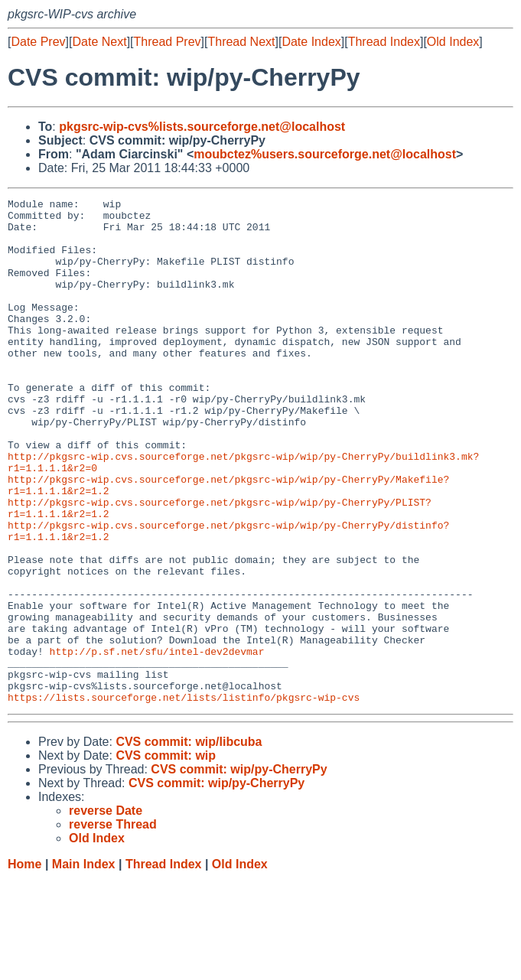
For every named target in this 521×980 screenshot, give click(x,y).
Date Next (99, 42)
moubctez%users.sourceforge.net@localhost (325, 154)
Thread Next (241, 42)
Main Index (84, 965)
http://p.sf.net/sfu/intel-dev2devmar (157, 743)
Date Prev (38, 42)
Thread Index (384, 42)
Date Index (311, 42)
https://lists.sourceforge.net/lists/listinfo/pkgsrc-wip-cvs (184, 798)
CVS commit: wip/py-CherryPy (239, 870)
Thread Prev (168, 42)
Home (24, 965)
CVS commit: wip (166, 856)
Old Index (453, 42)
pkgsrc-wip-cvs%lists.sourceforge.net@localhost (202, 127)
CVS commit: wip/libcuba (189, 843)
